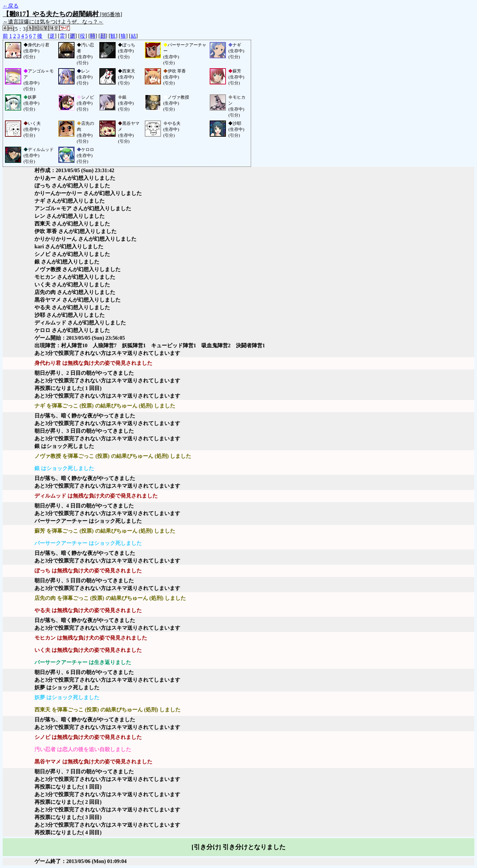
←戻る (11, 6)
